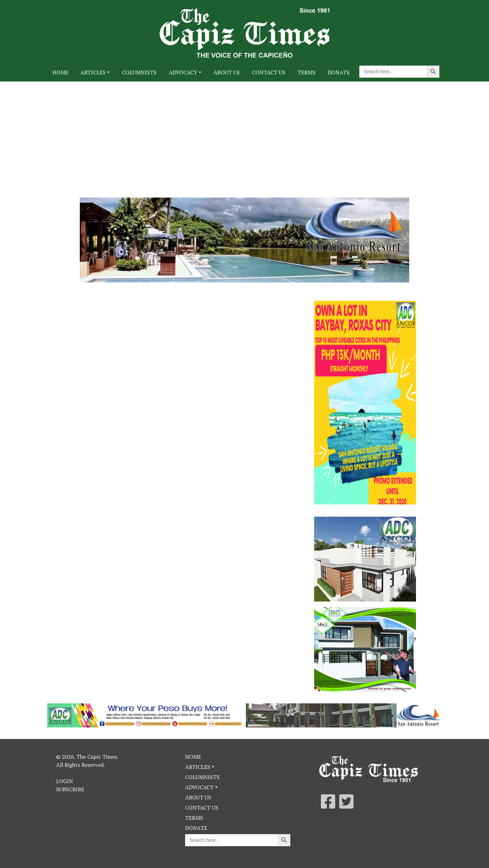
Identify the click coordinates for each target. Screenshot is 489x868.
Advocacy (183, 72)
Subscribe (70, 789)
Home (60, 72)
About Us (227, 72)
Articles (93, 72)
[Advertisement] (244, 132)
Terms (306, 72)
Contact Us (269, 72)
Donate (339, 72)
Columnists (139, 72)
